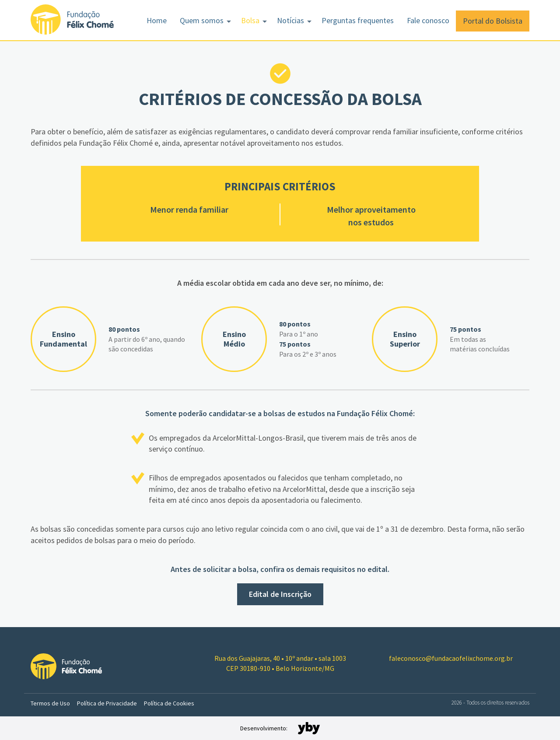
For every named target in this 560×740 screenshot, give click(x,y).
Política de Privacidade (107, 703)
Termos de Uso (50, 703)
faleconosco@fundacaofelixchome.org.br (451, 658)
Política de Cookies (169, 703)
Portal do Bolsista (493, 21)
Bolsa (250, 20)
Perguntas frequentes (358, 20)
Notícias (290, 20)
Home (157, 20)
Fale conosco (428, 20)
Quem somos (202, 20)
